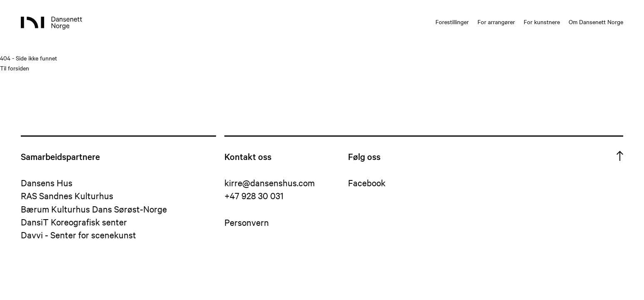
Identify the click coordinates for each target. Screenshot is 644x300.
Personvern (247, 222)
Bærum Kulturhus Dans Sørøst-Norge (94, 209)
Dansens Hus (47, 182)
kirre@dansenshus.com (270, 182)
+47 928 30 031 (254, 195)
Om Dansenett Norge (596, 22)
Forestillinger (452, 22)
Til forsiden (15, 68)
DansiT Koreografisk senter (74, 222)
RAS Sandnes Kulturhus (67, 195)
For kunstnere (542, 22)
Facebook (367, 182)
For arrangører (496, 22)
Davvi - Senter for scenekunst (78, 235)
